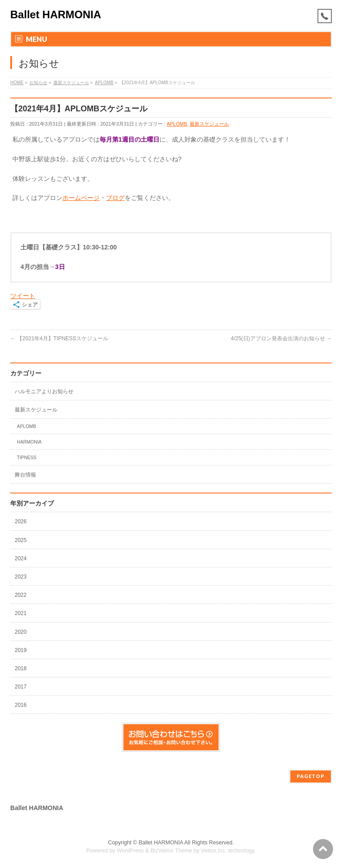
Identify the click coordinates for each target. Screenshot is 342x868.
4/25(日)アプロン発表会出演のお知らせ (281, 338)
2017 (21, 687)
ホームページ (81, 198)
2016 (21, 705)
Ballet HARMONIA (56, 14)
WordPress (130, 851)
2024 (21, 558)
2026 (21, 522)
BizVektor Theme (171, 851)
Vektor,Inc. (214, 851)
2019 (21, 650)
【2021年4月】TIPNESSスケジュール (59, 338)
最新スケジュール (209, 124)
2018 (21, 668)
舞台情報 (25, 475)
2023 (21, 577)
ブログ (115, 198)
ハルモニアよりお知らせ (44, 391)
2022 (21, 595)
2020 (21, 632)
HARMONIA (29, 442)
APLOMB (177, 124)
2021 (21, 613)
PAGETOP (311, 776)
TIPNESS (27, 458)
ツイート (23, 296)
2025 (21, 540)
